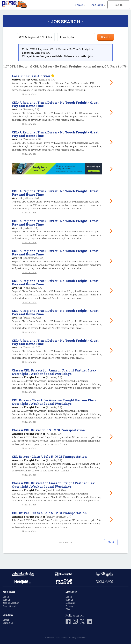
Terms (6, 620)
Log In (119, 5)
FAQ (68, 609)
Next (106, 552)
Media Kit (70, 603)
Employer (98, 5)
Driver (80, 5)
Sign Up (6, 600)
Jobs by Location (11, 603)
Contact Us (8, 623)
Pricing (69, 606)
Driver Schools (10, 606)
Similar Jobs (29, 94)
